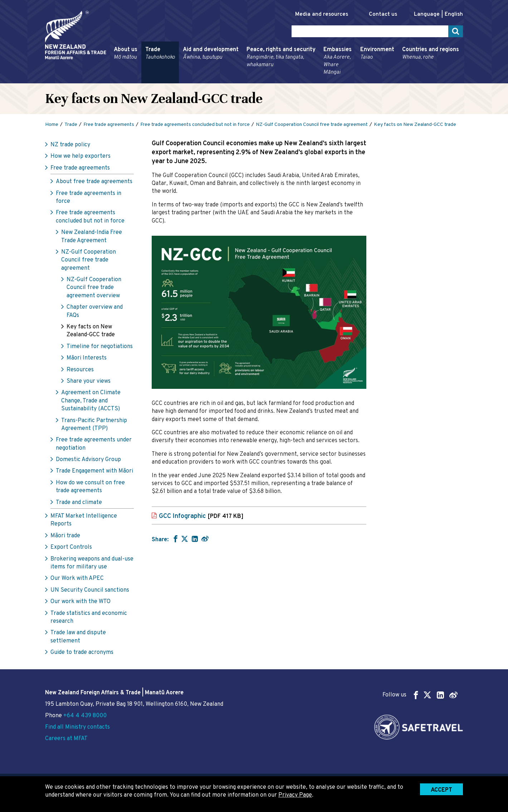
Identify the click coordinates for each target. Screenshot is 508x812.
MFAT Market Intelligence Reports (84, 520)
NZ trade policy (70, 145)
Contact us (383, 14)
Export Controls (71, 547)
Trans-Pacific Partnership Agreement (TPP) (94, 425)
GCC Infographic (201, 516)
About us (126, 54)
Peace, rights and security (281, 57)
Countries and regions (431, 54)
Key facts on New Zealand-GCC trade (91, 331)
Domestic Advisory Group (88, 460)
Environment (377, 54)
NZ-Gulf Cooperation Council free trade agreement (89, 260)
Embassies (338, 61)
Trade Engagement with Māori (94, 471)
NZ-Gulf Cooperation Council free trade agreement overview (94, 288)
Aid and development (211, 54)
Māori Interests (87, 358)
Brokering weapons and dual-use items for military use (92, 563)
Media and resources (322, 14)
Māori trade (65, 536)
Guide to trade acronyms (82, 652)
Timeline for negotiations (100, 347)
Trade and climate (79, 503)
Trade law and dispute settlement (78, 637)
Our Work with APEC (77, 578)
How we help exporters (80, 156)
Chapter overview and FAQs (95, 311)
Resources (80, 370)
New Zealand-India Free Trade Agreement (92, 236)
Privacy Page (295, 795)
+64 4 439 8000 (85, 716)
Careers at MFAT (66, 739)
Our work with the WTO (80, 602)
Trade (160, 54)
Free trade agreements (80, 168)
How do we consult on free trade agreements (90, 487)
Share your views (89, 381)
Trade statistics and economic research (89, 617)
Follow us (420, 695)
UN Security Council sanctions (90, 590)
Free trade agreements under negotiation (94, 444)
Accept (441, 790)
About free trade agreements (94, 182)
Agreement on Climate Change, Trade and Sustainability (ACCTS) (91, 401)
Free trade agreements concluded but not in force (90, 217)
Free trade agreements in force (89, 197)
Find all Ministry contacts (77, 727)
